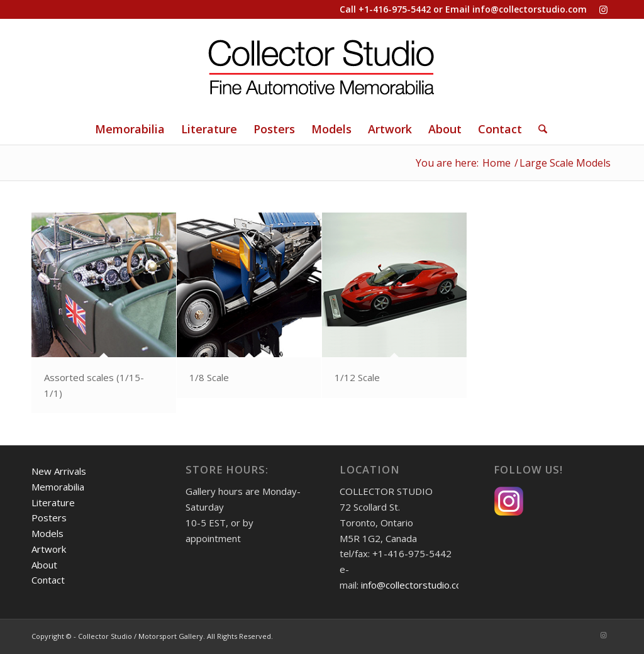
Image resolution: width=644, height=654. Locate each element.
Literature (53, 502)
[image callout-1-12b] (395, 306)
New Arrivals (59, 471)
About (44, 565)
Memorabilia (58, 487)
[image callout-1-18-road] (249, 306)
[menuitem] (130, 129)
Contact (48, 580)
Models (47, 533)
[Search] (539, 129)
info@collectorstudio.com (530, 9)
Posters (49, 518)
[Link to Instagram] (603, 9)
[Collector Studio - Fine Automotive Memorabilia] (322, 66)
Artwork (49, 549)
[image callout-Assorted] (104, 313)
